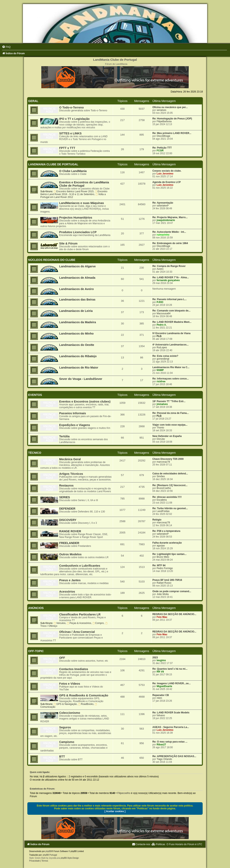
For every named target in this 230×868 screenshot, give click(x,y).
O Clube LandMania (73, 171)
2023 (155, 658)
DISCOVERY (68, 520)
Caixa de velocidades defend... (170, 474)
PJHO (160, 302)
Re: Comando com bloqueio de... (171, 311)
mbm (159, 698)
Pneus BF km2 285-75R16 (167, 580)
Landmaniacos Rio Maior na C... (171, 367)
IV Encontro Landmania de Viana (171, 333)
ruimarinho (163, 235)
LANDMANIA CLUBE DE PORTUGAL (53, 164)
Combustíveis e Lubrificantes (80, 566)
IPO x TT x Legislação (74, 119)
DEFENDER (67, 509)
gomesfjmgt (163, 359)
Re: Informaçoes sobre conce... (171, 379)
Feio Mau (162, 617)
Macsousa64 (164, 313)
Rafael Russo (164, 583)
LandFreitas (163, 511)
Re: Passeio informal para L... (170, 299)
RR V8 (160, 672)
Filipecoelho (124, 793)
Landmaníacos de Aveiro (76, 289)
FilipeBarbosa (164, 121)
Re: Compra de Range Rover (169, 266)
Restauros (66, 486)
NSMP (160, 370)
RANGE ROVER (70, 531)
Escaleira (162, 500)
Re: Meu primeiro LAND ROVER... (172, 133)
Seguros (65, 727)
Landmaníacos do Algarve (77, 266)
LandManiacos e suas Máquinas (81, 203)
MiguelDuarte (165, 686)
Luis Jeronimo (165, 174)
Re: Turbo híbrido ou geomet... (170, 508)
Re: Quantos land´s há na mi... (170, 669)
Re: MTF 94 (159, 565)
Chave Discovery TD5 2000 (168, 459)
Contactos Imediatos (74, 669)
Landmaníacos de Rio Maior (79, 368)
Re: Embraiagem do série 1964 (170, 243)
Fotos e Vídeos (70, 684)
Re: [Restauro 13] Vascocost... (170, 485)
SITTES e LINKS (70, 133)
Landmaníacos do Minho (76, 334)
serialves (162, 110)
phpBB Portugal (50, 855)
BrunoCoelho (164, 488)
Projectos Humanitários (76, 218)
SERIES (64, 497)
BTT (62, 756)
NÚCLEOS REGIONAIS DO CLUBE (52, 260)
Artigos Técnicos (71, 474)
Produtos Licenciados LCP (78, 232)
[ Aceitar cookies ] (115, 811)
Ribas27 (161, 745)
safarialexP (163, 206)
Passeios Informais (72, 413)
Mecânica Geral (70, 459)
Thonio (160, 428)
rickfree (161, 381)
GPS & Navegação (65, 704)
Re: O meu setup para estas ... (170, 742)
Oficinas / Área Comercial (77, 632)
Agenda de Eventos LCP (167, 182)
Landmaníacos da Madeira (78, 322)
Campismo (67, 742)
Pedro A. (162, 325)
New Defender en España (167, 436)
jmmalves (162, 404)
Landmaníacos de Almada (77, 278)
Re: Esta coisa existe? (165, 356)
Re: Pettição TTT (162, 148)
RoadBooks (86, 704)
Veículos (60, 623)
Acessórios (67, 592)
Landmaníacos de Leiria (76, 311)
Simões (161, 476)
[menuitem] (6, 47)
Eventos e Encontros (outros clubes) (85, 402)
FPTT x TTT (67, 148)
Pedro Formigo (165, 568)
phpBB (48, 851)
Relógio (157, 520)
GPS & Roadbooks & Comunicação (84, 695)
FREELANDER (69, 543)
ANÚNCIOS (36, 608)
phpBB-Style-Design (70, 858)
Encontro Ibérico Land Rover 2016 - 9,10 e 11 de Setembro (74, 193)
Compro (98, 623)
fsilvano (161, 715)
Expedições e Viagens (75, 425)
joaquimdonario (166, 220)
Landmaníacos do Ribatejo (78, 356)
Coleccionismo (70, 713)
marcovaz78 (163, 462)
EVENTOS (35, 395)
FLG (159, 336)
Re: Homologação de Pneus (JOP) (172, 119)
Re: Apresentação (163, 203)
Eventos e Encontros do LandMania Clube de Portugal (84, 184)
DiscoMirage (163, 136)
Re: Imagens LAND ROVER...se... (172, 683)
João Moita (163, 594)
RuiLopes (162, 347)
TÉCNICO (35, 453)
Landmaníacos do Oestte (77, 345)
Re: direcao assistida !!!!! (167, 497)
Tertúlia (64, 436)
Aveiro (160, 269)
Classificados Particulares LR (80, 614)
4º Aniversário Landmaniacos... (171, 345)
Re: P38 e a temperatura (166, 531)
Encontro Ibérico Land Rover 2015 (74, 191)
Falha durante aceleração (167, 543)
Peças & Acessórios (79, 623)
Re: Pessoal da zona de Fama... (171, 413)
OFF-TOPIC (36, 651)
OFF (62, 658)
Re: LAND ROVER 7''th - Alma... (171, 277)
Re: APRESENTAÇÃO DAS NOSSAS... (174, 756)
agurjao (161, 546)
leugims (161, 660)
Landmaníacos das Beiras (77, 300)
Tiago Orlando (164, 759)
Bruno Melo (163, 557)
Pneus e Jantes (70, 580)
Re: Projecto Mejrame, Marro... (170, 217)
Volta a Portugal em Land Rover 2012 (73, 196)
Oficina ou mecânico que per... (170, 107)
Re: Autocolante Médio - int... (169, 232)
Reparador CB (161, 695)
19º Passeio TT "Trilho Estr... (169, 401)
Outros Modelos (70, 554)
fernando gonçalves (168, 280)
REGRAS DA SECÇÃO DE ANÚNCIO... (174, 614)
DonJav (161, 439)
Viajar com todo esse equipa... (170, 425)
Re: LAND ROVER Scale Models (171, 713)
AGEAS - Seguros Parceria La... (171, 727)
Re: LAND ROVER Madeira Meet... (172, 322)
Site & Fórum (68, 243)
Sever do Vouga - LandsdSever (81, 379)
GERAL (33, 101)
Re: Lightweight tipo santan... (170, 554)
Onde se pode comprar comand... (172, 591)
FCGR (160, 151)
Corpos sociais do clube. (167, 171)
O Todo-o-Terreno (71, 107)
